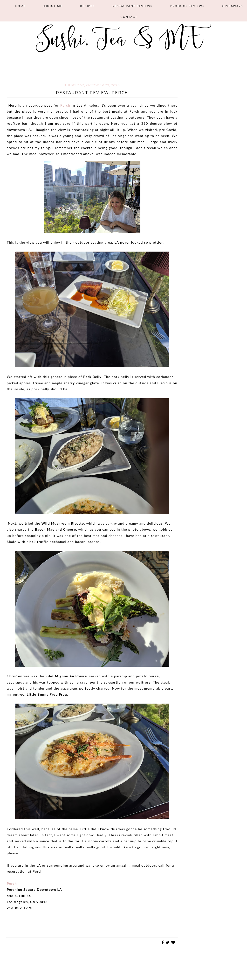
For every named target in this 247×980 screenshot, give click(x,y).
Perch (65, 105)
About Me (53, 6)
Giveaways (233, 6)
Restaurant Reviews (132, 6)
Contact (129, 17)
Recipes (87, 6)
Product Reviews (187, 6)
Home (20, 6)
